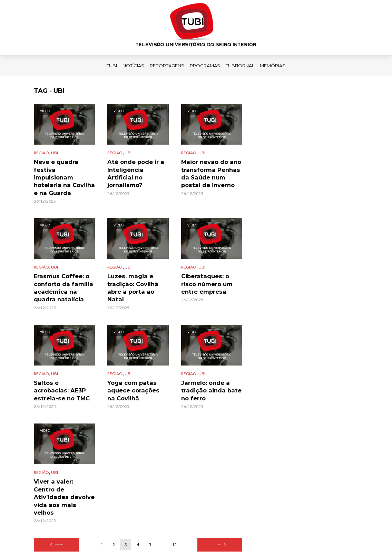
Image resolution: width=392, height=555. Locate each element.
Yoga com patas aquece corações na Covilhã (134, 375)
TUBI (112, 66)
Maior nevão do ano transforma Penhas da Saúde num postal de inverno (210, 172)
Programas (205, 66)
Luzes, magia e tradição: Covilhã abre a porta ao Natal (136, 272)
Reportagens (167, 66)
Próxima (217, 510)
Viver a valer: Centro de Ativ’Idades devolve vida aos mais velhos (64, 471)
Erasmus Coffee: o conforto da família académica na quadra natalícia (62, 275)
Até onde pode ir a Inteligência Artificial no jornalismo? (135, 168)
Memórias (273, 66)
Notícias (133, 66)
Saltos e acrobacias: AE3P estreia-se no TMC (60, 375)
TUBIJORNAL (240, 66)
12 (174, 510)
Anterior (59, 510)
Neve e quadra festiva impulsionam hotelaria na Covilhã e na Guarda (64, 168)
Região (41, 153)
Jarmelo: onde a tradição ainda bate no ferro (211, 375)
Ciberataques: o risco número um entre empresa (209, 272)
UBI (55, 153)
